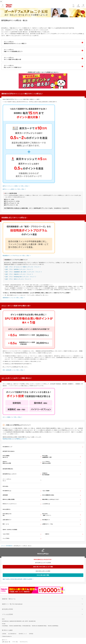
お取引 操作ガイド (7, 520)
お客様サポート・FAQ (47, 524)
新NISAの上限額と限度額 (9, 499)
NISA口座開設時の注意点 (48, 495)
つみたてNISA (6, 534)
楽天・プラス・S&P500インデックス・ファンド (18, 269)
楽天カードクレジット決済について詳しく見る (15, 186)
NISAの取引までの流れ (7, 515)
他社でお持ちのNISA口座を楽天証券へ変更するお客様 (17, 579)
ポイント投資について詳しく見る (12, 417)
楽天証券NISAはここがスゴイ (10, 474)
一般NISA (47, 534)
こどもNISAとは (46, 504)
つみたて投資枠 (46, 491)
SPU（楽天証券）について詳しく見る (13, 370)
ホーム (3, 546)
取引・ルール (6, 524)
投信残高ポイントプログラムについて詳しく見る (16, 256)
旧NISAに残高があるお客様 (7, 462)
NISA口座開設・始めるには (7, 456)
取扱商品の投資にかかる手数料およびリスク (15, 439)
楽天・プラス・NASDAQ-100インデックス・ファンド (20, 277)
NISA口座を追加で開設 (43, 575)
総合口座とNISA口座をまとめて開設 (43, 567)
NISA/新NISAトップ (7, 447)
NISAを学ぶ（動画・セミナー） (47, 515)
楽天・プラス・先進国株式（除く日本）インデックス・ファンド (23, 272)
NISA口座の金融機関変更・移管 (47, 456)
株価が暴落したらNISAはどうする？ (51, 499)
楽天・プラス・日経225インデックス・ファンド (18, 274)
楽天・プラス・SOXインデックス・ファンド (18, 279)
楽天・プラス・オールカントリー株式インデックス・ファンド (22, 267)
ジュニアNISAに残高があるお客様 (46, 462)
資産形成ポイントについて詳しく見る (13, 298)
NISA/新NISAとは (7, 491)
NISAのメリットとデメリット (10, 504)
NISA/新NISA (9, 546)
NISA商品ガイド (46, 520)
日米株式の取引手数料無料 (46, 474)
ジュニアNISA (6, 538)
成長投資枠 (5, 495)
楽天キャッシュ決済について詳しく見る (13, 189)
